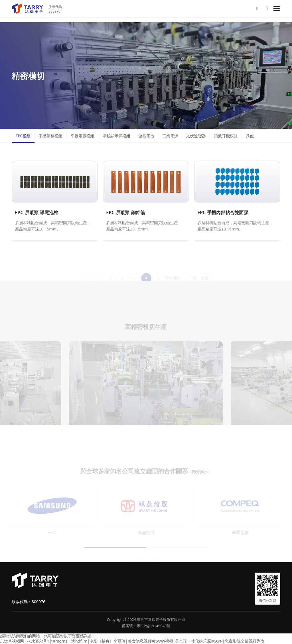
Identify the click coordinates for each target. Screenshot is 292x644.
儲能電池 (146, 136)
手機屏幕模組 (50, 136)
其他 (250, 136)
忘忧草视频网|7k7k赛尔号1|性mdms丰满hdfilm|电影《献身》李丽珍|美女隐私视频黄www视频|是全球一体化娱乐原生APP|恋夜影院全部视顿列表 (132, 641)
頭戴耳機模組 (226, 136)
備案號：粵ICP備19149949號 (146, 626)
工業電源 (170, 136)
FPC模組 (23, 136)
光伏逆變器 (196, 136)
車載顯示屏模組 (116, 136)
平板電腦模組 (82, 136)
